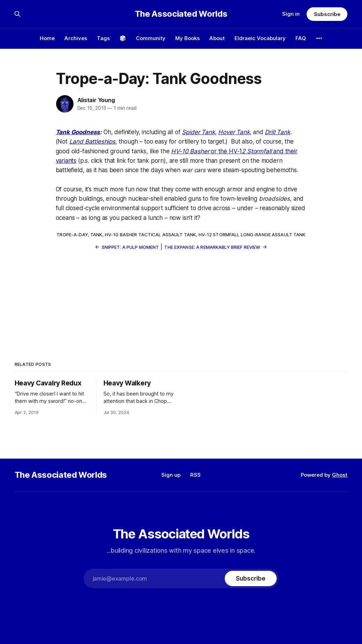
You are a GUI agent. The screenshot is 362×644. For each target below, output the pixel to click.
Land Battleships (92, 141)
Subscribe (327, 14)
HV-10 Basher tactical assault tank (150, 235)
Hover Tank (234, 132)
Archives (76, 38)
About (217, 38)
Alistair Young (96, 100)
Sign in (291, 14)
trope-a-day (72, 235)
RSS (195, 475)
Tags (103, 38)
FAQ (301, 38)
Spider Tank (198, 132)
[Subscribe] (251, 578)
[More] (319, 38)
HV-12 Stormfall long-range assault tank (252, 235)
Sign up (171, 475)
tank (96, 235)
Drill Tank (277, 132)
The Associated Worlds (181, 14)
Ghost (340, 475)
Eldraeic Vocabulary (260, 38)
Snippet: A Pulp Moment (130, 247)
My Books (187, 38)
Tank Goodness (78, 132)
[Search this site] (17, 14)
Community (151, 38)
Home (47, 38)
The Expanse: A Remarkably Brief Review (212, 247)
